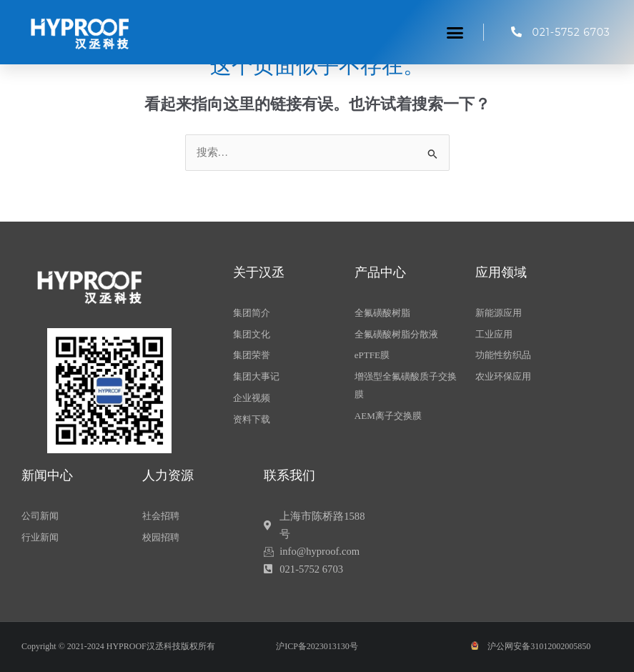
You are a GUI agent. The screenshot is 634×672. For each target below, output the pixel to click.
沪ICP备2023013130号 (317, 646)
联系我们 (289, 475)
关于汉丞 (259, 272)
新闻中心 (47, 475)
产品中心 (380, 272)
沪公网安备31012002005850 (539, 646)
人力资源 (168, 475)
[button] (455, 32)
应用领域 (501, 272)
